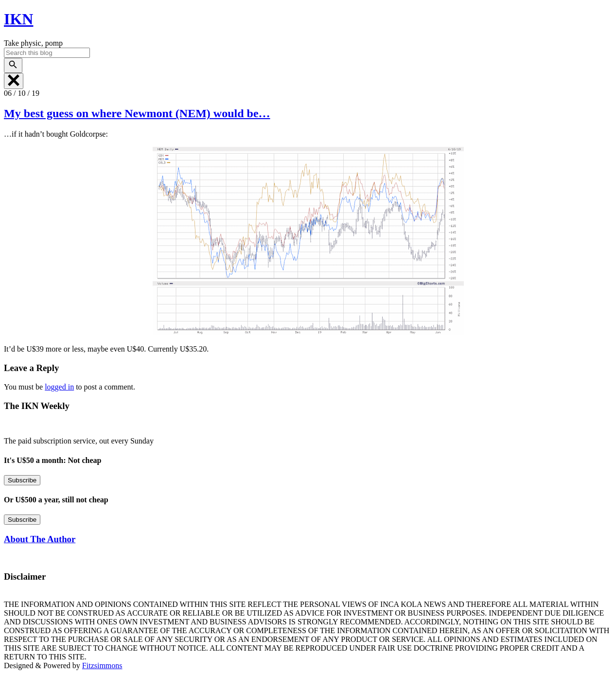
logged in (59, 387)
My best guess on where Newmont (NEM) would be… (137, 113)
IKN (18, 19)
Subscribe (22, 480)
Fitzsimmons (102, 665)
